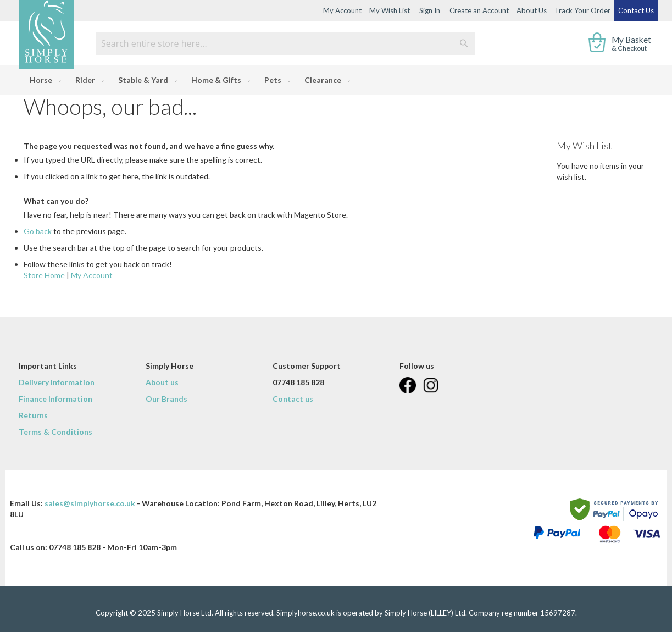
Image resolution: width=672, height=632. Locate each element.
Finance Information (55, 399)
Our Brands (166, 399)
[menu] (336, 80)
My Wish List (390, 10)
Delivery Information (57, 382)
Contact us (293, 399)
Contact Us (636, 10)
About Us (532, 10)
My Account (342, 10)
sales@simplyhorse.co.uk (90, 503)
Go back (38, 231)
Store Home (44, 275)
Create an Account (479, 10)
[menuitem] (43, 80)
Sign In (430, 10)
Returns (33, 415)
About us (162, 382)
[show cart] (621, 44)
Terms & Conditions (55, 432)
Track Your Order (582, 10)
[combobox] (285, 44)
